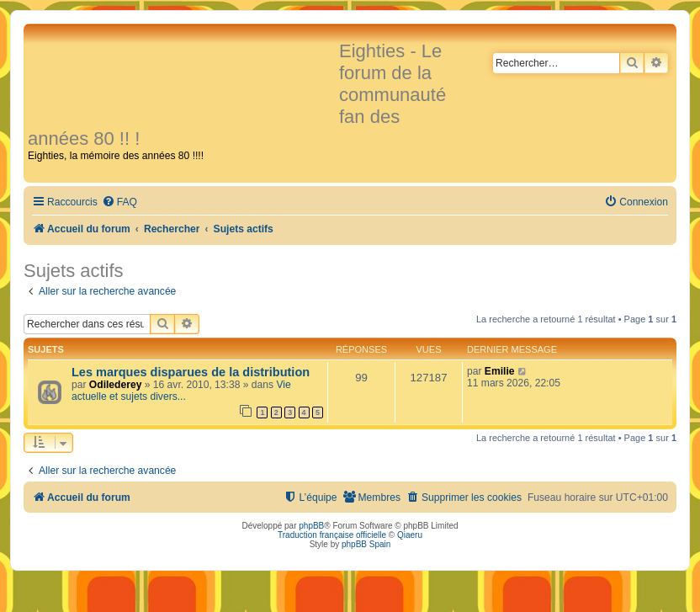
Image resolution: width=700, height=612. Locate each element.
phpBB (311, 526)
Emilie (500, 371)
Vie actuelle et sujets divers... (181, 391)
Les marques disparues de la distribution (191, 372)
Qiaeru (410, 535)
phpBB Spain (366, 544)
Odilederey (116, 385)
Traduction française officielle (332, 535)
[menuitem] (119, 202)
